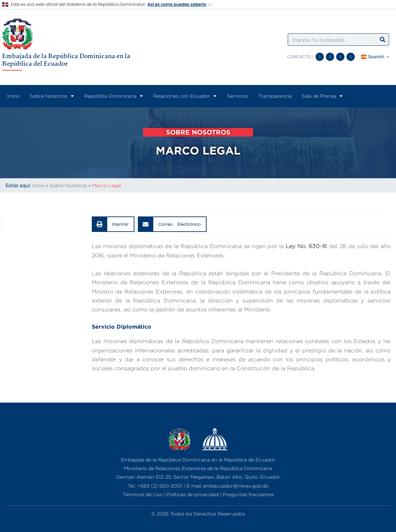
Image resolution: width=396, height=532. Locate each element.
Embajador (17, 296)
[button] (113, 224)
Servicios (237, 96)
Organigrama (20, 280)
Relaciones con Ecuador (185, 96)
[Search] (383, 40)
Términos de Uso (142, 494)
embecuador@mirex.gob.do (236, 486)
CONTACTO (299, 57)
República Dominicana (114, 96)
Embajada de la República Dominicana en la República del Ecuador (66, 60)
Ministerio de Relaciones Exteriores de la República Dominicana (198, 468)
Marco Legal (19, 328)
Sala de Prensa (322, 96)
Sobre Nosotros (52, 96)
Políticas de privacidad (192, 494)
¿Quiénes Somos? (26, 249)
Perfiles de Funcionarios (36, 312)
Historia (12, 265)
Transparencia (275, 96)
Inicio (13, 96)
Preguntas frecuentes (248, 494)
